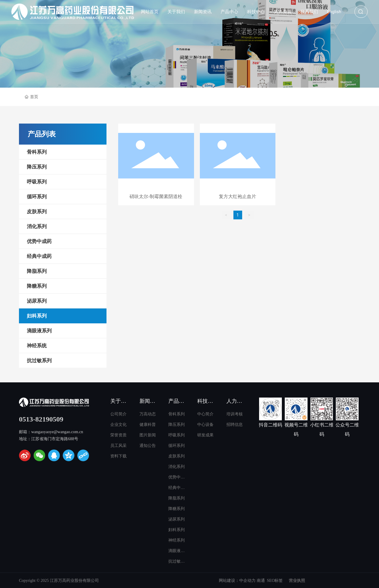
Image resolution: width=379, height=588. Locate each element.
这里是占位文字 (156, 165)
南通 (261, 581)
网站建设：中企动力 (237, 581)
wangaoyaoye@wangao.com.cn (57, 432)
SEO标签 (275, 581)
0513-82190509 (41, 419)
